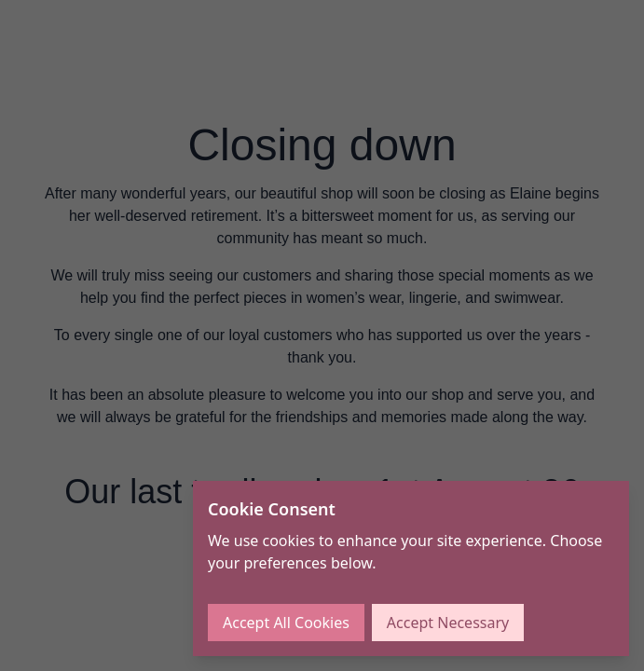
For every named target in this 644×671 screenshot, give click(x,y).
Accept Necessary (448, 623)
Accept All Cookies (286, 623)
